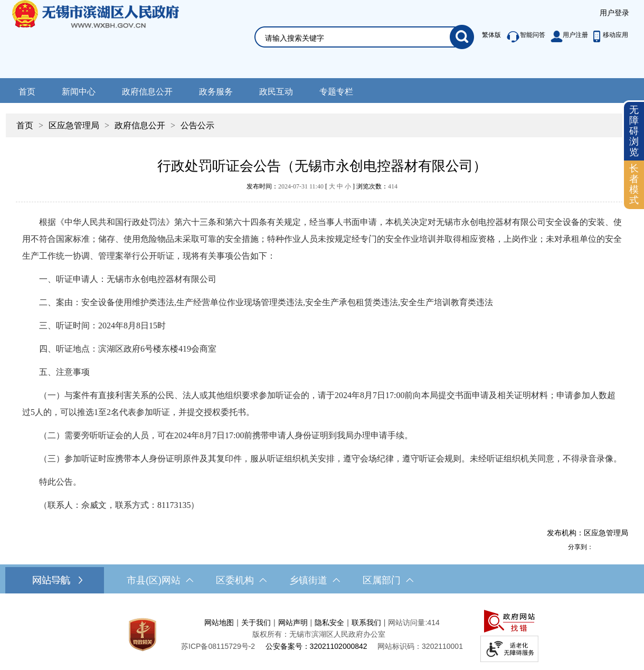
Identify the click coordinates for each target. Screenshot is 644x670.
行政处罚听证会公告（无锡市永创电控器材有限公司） (322, 166)
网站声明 (293, 622)
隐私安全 (329, 622)
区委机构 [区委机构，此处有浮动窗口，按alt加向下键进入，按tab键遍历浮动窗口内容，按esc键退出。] (241, 580)
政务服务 (216, 92)
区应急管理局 (74, 125)
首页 (27, 92)
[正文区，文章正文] (322, 347)
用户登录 (614, 13)
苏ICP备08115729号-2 (218, 646)
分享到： (581, 547)
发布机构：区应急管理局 (588, 533)
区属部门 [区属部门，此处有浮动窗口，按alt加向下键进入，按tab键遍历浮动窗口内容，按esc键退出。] (388, 580)
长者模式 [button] (634, 184)
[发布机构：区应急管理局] (322, 533)
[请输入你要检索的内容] (357, 38)
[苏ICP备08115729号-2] (218, 646)
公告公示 (197, 125)
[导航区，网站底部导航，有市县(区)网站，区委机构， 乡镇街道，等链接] (322, 580)
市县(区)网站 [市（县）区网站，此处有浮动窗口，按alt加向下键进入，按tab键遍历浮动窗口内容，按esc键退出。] (160, 580)
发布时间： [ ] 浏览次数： (322, 186)
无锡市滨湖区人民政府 (110, 39)
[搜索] (462, 37)
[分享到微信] (622, 547)
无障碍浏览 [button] (634, 131)
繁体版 (491, 35)
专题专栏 (336, 92)
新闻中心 (79, 92)
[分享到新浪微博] (599, 547)
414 (393, 186)
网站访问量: (408, 622)
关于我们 (256, 622)
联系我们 (366, 622)
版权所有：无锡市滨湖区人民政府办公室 (319, 634)
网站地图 (219, 622)
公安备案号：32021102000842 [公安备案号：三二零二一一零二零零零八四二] (316, 646)
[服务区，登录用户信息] (614, 13)
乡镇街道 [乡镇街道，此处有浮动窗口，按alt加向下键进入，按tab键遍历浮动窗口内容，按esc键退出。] (315, 580)
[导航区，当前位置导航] (322, 120)
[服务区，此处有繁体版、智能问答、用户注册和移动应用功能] (552, 37)
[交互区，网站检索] (352, 25)
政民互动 (276, 92)
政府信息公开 (147, 92)
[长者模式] (634, 185)
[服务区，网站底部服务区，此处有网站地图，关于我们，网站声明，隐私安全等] (322, 634)
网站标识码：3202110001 (420, 646)
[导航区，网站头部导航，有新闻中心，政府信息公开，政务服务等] (322, 91)
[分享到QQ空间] (611, 547)
